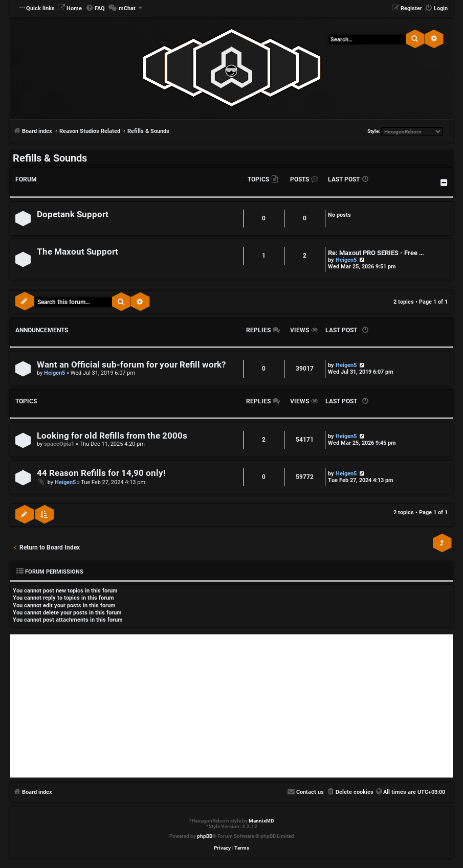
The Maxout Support (78, 252)
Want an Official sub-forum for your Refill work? (131, 365)
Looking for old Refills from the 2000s (112, 436)
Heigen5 (346, 260)
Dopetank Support (73, 214)
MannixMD (261, 821)
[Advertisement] (231, 706)
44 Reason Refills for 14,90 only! (101, 473)
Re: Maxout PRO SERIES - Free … (376, 253)
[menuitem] (70, 9)
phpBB (205, 836)
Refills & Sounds (50, 158)
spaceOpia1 (59, 444)
